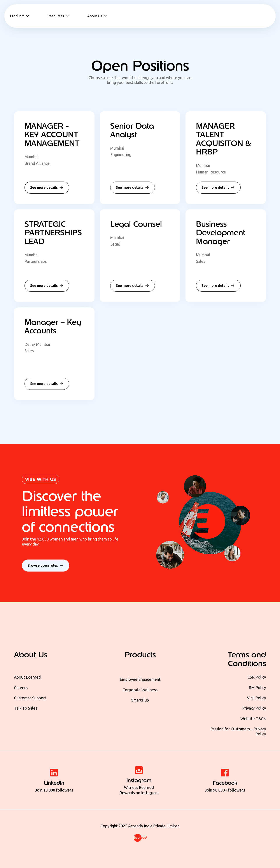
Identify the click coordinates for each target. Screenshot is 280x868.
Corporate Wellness (140, 690)
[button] (20, 16)
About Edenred (27, 677)
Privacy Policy (254, 708)
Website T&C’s (253, 719)
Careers (21, 688)
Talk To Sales (26, 708)
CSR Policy (257, 677)
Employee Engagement (140, 679)
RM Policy (257, 688)
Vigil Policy (256, 698)
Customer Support (30, 698)
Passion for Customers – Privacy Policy (238, 731)
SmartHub (140, 700)
